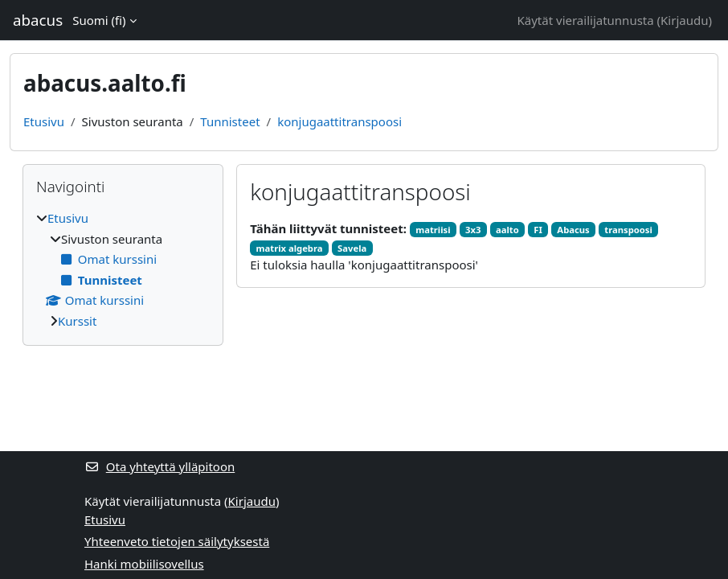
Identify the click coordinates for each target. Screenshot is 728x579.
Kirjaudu (684, 20)
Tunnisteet (230, 121)
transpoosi (628, 230)
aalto (507, 230)
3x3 (473, 230)
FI (538, 230)
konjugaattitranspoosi (339, 121)
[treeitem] (123, 269)
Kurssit (77, 321)
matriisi (433, 230)
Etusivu (44, 121)
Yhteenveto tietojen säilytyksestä (177, 541)
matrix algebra (290, 248)
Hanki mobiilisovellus (144, 564)
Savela (352, 248)
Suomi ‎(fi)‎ (99, 20)
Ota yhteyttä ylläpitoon (160, 466)
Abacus (573, 230)
